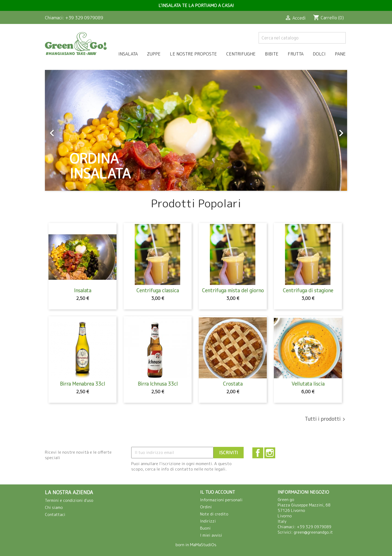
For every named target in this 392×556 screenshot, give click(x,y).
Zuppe (154, 54)
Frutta (296, 54)
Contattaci (55, 514)
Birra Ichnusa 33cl (158, 384)
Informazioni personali (221, 500)
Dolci (319, 54)
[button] (68, 130)
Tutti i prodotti (326, 419)
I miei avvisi (211, 535)
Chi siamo (54, 507)
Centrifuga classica (158, 291)
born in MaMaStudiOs (196, 545)
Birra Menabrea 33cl (82, 384)
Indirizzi (208, 521)
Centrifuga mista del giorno (233, 291)
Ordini (206, 507)
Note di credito (214, 514)
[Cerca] (302, 38)
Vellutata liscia (308, 384)
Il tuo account (218, 492)
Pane (340, 54)
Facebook (258, 453)
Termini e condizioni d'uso (69, 500)
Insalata (128, 54)
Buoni (205, 528)
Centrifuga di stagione (308, 291)
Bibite (272, 54)
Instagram (270, 453)
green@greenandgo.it (313, 532)
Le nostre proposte (193, 54)
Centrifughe (241, 54)
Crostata (233, 384)
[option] (196, 130)
